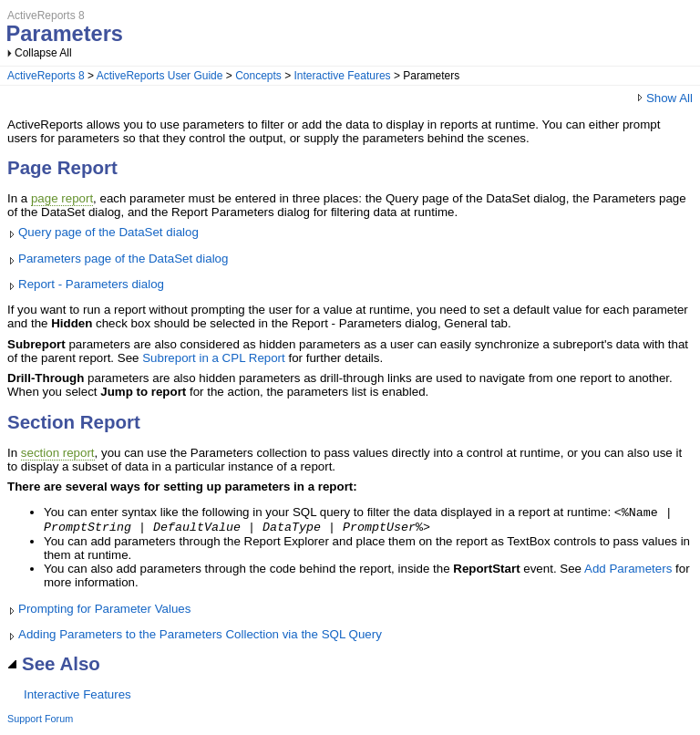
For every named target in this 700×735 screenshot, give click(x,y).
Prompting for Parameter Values (104, 612)
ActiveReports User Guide (160, 76)
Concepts (258, 76)
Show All (664, 98)
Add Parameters (628, 572)
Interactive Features (343, 76)
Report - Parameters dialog (91, 284)
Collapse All (43, 53)
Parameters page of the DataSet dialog (123, 259)
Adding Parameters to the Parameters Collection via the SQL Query (200, 638)
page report (62, 198)
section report (58, 453)
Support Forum (40, 722)
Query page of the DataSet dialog (108, 232)
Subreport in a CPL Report (214, 358)
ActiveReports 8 (46, 76)
